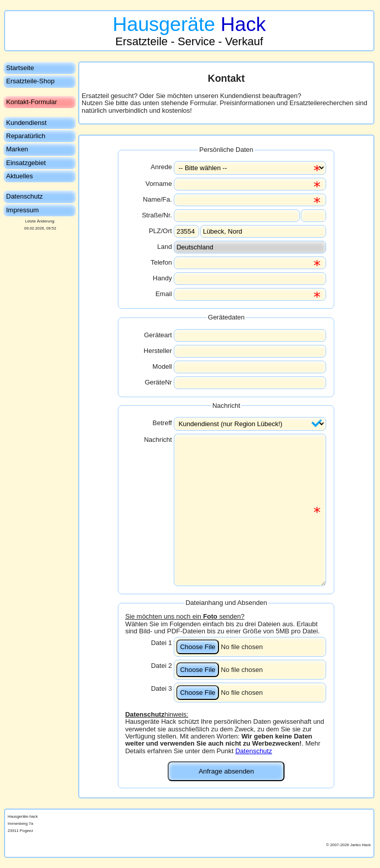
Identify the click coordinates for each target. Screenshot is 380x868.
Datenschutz (254, 751)
